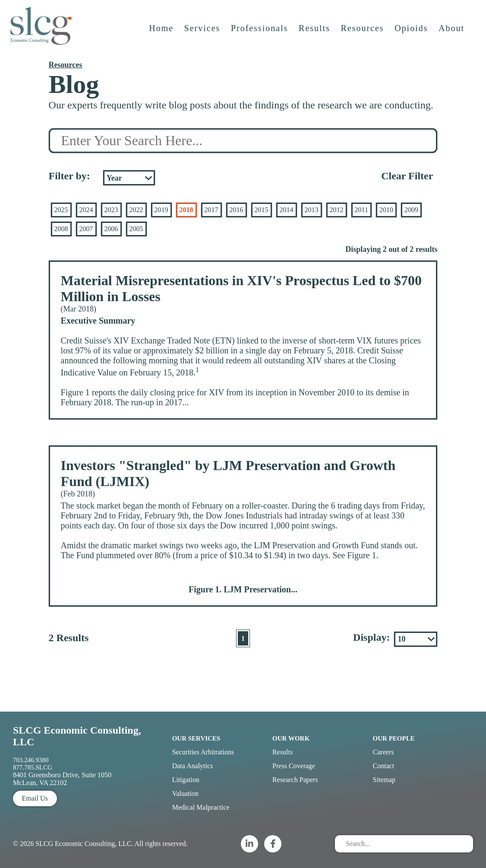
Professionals (260, 33)
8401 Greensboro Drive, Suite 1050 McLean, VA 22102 (62, 779)
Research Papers (295, 780)
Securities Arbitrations (203, 752)
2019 (161, 210)
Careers (383, 752)
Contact (384, 766)
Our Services (196, 738)
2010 (386, 210)
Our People (394, 738)
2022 (136, 210)
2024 (86, 210)
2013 (312, 210)
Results (315, 33)
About (452, 33)
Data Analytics (193, 766)
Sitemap (384, 780)
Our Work (291, 738)
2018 (186, 210)
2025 (61, 210)
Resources (363, 33)
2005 (136, 229)
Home (162, 33)
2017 (211, 210)
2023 (111, 210)
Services (203, 33)
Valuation (185, 793)
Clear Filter (407, 176)
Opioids (412, 33)
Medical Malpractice (201, 807)
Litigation (186, 780)
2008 (61, 229)
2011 (361, 210)
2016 (237, 210)
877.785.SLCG (33, 767)
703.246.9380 (31, 760)
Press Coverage (294, 766)
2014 (287, 210)
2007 (86, 229)
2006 (111, 229)
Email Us (35, 798)
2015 (262, 210)
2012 (337, 210)
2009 (411, 210)
